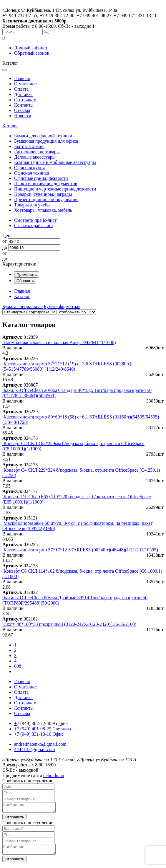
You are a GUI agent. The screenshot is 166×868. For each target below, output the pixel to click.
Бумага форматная (62, 306)
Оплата (21, 89)
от (5, 241)
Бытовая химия (29, 146)
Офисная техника (31, 173)
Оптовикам (25, 100)
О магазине (25, 84)
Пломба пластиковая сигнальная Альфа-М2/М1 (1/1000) (60, 342)
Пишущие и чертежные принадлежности (55, 189)
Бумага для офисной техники (43, 136)
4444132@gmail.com (35, 749)
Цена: (8, 236)
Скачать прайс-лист (34, 225)
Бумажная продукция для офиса (46, 141)
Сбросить (25, 281)
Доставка (23, 94)
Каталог (10, 126)
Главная (22, 78)
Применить (27, 275)
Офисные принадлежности (41, 178)
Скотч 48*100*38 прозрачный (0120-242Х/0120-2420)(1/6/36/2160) (70, 624)
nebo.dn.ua (54, 775)
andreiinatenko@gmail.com (40, 744)
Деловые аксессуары (35, 157)
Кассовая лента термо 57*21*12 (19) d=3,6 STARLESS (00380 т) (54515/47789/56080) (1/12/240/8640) (67, 366)
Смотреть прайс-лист (35, 220)
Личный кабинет (31, 48)
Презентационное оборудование (46, 200)
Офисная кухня (29, 168)
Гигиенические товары (37, 152)
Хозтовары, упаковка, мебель (43, 210)
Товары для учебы (32, 205)
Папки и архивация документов (46, 184)
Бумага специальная (23, 306)
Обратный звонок (32, 53)
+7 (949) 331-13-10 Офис (39, 734)
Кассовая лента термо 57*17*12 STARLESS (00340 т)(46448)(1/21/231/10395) (81, 550)
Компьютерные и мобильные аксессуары (55, 162)
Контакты (24, 105)
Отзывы (22, 110)
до (5, 247)
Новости (23, 116)
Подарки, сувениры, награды (43, 194)
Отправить (14, 819)
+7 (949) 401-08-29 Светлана (43, 729)
